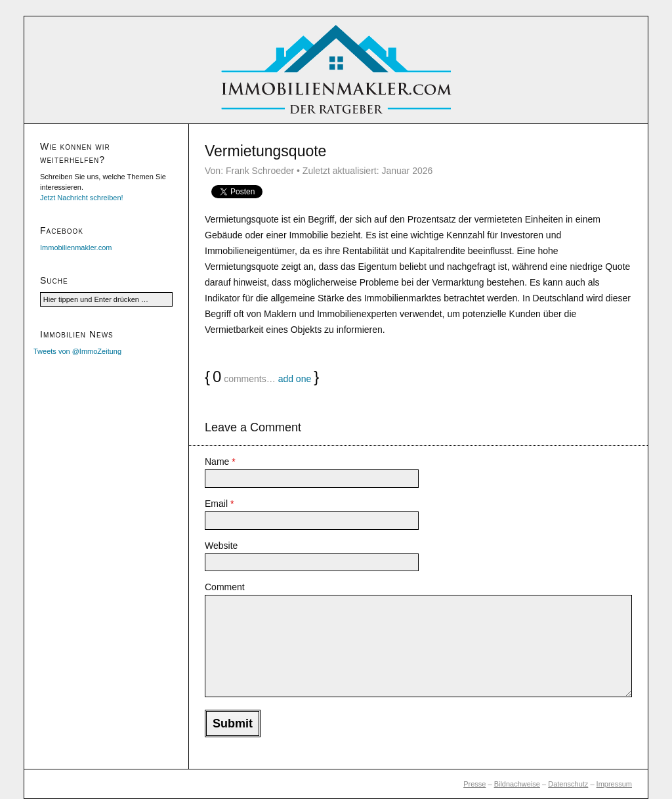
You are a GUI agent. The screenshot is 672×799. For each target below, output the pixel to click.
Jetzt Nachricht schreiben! (82, 198)
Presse (474, 784)
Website (221, 546)
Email (219, 504)
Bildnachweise (517, 784)
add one (295, 379)
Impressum (614, 784)
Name (220, 462)
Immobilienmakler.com (76, 248)
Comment (225, 587)
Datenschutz (568, 784)
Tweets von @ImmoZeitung (77, 351)
